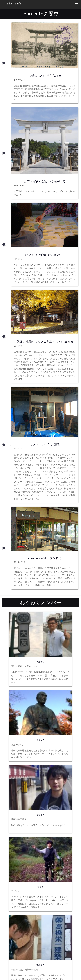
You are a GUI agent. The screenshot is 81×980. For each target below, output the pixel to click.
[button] (77, 4)
